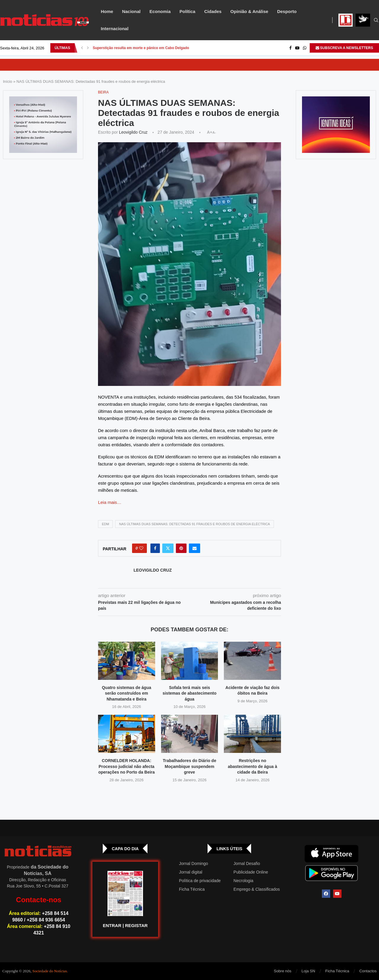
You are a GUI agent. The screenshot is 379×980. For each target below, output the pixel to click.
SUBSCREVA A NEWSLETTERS (344, 48)
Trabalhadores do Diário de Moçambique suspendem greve (190, 766)
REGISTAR (136, 925)
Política (187, 11)
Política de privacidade (200, 881)
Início (8, 81)
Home (107, 11)
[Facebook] (290, 48)
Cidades (213, 11)
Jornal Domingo (194, 863)
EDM (105, 524)
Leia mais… (110, 502)
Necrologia (244, 881)
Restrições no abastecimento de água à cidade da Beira (252, 766)
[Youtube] (297, 48)
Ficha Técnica (192, 889)
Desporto (287, 11)
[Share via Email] (195, 548)
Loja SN (308, 971)
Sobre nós (283, 971)
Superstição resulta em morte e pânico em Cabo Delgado (141, 48)
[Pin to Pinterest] (181, 548)
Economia (160, 11)
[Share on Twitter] (168, 548)
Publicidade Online (251, 872)
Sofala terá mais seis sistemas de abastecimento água (189, 693)
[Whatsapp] (305, 48)
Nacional (131, 11)
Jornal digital (191, 872)
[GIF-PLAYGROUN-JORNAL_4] (336, 125)
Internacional (114, 29)
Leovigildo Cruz (133, 132)
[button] (82, 48)
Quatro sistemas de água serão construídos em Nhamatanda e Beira (127, 693)
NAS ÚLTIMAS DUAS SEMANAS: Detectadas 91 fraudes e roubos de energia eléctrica (194, 524)
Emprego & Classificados (257, 889)
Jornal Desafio (247, 863)
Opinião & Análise (249, 11)
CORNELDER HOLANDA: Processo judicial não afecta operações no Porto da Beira (127, 766)
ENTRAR (112, 925)
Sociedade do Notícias (50, 971)
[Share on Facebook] (155, 548)
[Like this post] (141, 548)
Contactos (368, 971)
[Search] (376, 20)
